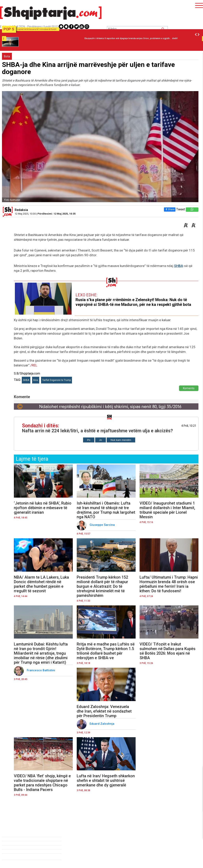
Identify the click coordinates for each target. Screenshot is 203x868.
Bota (7, 56)
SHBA (179, 266)
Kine (36, 380)
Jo (101, 440)
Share (170, 209)
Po (89, 440)
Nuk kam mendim (121, 440)
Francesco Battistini (41, 670)
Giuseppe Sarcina (103, 525)
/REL (34, 365)
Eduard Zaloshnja (102, 724)
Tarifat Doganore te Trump (56, 380)
